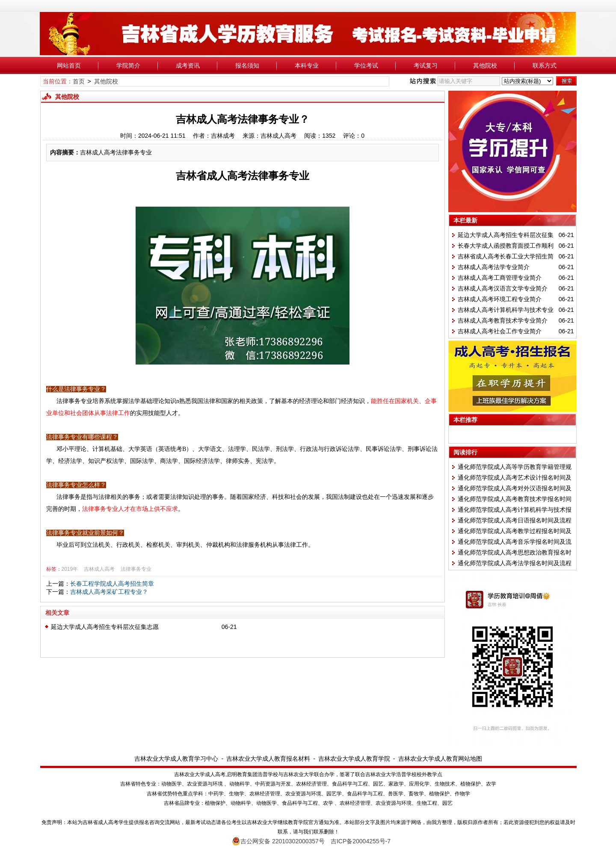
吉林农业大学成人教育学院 (354, 759)
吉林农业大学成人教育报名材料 (268, 759)
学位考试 (366, 65)
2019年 (70, 569)
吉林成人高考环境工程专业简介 (500, 299)
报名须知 (247, 65)
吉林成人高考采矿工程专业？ (109, 592)
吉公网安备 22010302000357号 (278, 841)
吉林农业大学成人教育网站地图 (440, 759)
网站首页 (69, 65)
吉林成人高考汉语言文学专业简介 (503, 288)
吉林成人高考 (99, 569)
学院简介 (128, 65)
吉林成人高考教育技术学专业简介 (503, 320)
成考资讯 (188, 65)
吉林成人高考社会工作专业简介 (500, 331)
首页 (79, 81)
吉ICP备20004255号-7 (361, 841)
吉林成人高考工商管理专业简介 (500, 278)
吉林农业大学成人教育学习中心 (176, 759)
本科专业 (307, 65)
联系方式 (545, 65)
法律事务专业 (136, 569)
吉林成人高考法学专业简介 (494, 267)
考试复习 (426, 65)
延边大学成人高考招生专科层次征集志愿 (105, 627)
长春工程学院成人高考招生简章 (112, 584)
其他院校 (485, 65)
